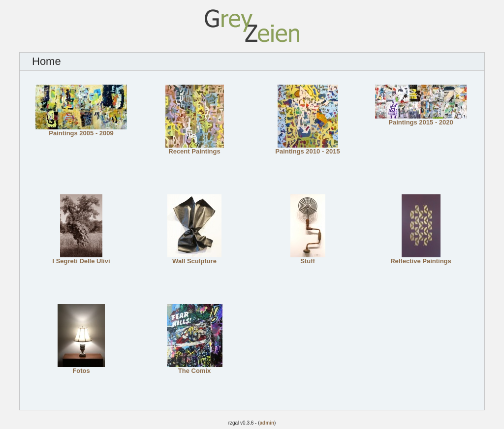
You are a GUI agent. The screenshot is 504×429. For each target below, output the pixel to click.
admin (267, 423)
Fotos (81, 368)
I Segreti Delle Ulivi (81, 258)
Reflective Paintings (421, 258)
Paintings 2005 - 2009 (81, 130)
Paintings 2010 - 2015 (308, 148)
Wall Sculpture (194, 258)
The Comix (195, 368)
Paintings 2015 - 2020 (421, 119)
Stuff (308, 258)
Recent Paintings (195, 148)
